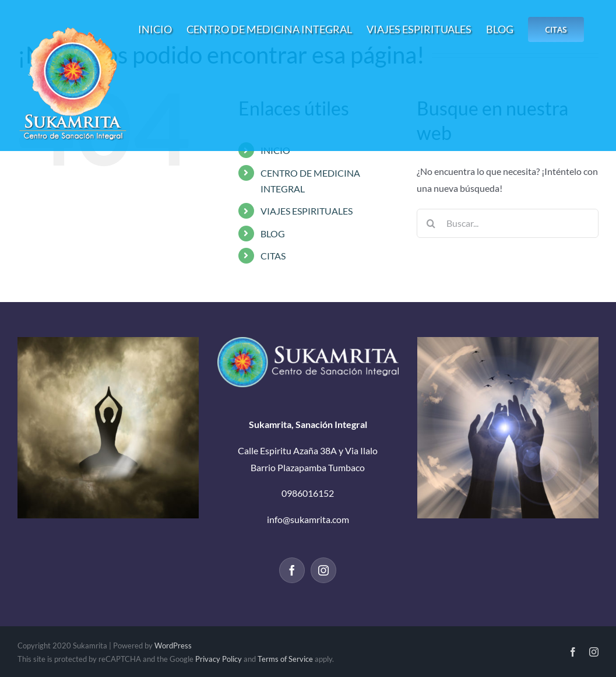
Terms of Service (285, 659)
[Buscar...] (508, 223)
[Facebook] (292, 570)
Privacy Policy (219, 659)
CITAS (273, 256)
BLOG (273, 234)
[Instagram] (323, 570)
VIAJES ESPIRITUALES (307, 211)
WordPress (173, 646)
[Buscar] (431, 223)
